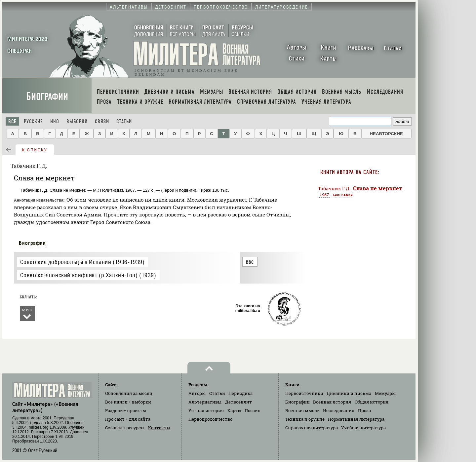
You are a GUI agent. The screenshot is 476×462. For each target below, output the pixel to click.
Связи (102, 121)
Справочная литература (312, 428)
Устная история (206, 410)
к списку (35, 150)
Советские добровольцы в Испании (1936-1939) (82, 262)
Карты (234, 410)
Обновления (129, 393)
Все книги (128, 402)
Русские (33, 121)
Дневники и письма (349, 393)
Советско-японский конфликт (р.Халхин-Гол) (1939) (88, 275)
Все (12, 121)
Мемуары (385, 393)
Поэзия (253, 410)
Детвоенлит (238, 402)
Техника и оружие (305, 419)
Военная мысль (302, 410)
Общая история (372, 402)
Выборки (77, 121)
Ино (55, 121)
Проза (364, 410)
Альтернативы (205, 402)
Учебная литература (363, 428)
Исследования (339, 410)
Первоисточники (304, 393)
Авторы (197, 393)
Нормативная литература (356, 419)
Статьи (124, 121)
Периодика (240, 393)
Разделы (126, 410)
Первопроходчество (210, 419)
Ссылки (125, 428)
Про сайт (128, 419)
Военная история (332, 402)
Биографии (47, 97)
